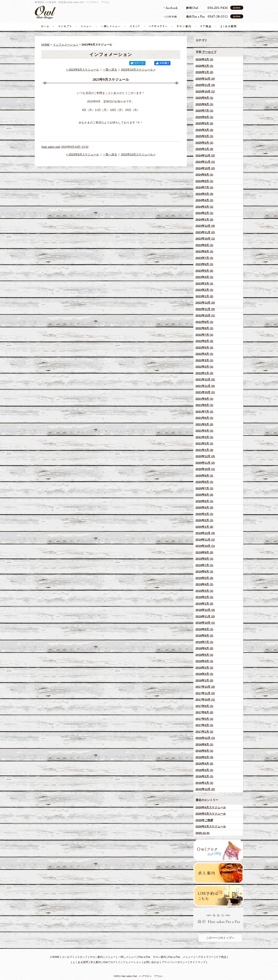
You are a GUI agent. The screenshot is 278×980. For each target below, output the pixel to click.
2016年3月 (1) (204, 770)
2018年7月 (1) (204, 642)
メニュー (110, 957)
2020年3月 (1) (204, 514)
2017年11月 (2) (205, 693)
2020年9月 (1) (204, 476)
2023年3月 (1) (204, 284)
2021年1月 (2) (204, 450)
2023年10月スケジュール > (138, 70)
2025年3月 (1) (204, 136)
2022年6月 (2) (204, 341)
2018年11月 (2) (205, 616)
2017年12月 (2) (205, 687)
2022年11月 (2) (205, 309)
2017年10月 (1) (205, 700)
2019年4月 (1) (204, 584)
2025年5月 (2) (204, 123)
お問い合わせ (151, 962)
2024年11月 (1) (205, 162)
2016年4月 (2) (204, 764)
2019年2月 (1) (204, 597)
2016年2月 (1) (204, 776)
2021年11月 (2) (205, 386)
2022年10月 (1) (205, 315)
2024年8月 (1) (204, 181)
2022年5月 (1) (204, 348)
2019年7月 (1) (204, 565)
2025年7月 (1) (204, 111)
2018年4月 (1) (204, 661)
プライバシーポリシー (175, 962)
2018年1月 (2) (204, 680)
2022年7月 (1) (204, 335)
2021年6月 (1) (204, 418)
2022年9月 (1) (204, 322)
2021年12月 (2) (205, 379)
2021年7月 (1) (204, 412)
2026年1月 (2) (204, 72)
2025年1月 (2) (204, 149)
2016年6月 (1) (204, 751)
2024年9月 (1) (204, 175)
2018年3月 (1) (204, 668)
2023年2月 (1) (204, 290)
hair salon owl (51, 147)
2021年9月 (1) (204, 399)
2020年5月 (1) (204, 501)
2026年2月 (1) (204, 66)
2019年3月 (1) (204, 591)
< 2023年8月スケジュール (83, 70)
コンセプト (68, 957)
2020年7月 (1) (204, 488)
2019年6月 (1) (204, 571)
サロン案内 (96, 957)
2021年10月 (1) (205, 392)
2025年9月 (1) (204, 98)
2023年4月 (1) (204, 277)
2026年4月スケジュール (211, 807)
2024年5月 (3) (204, 194)
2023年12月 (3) (205, 226)
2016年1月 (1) (204, 783)
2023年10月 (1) (205, 239)
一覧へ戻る (110, 70)
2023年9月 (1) (204, 245)
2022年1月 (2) (204, 373)
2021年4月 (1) (204, 431)
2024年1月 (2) (204, 220)
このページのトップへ (220, 938)
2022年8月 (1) (204, 328)
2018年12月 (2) (205, 610)
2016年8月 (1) (204, 744)
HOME (46, 45)
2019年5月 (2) (204, 578)
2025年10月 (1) (205, 91)
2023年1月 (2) (204, 296)
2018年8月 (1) (204, 636)
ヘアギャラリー (205, 957)
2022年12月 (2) (205, 303)
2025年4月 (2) (204, 130)
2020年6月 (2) (204, 495)
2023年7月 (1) (204, 258)
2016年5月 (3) (204, 757)
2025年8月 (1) (204, 104)
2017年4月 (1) (204, 725)
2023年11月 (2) (205, 232)
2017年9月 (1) (204, 706)
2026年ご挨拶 (204, 820)
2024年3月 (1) (204, 207)
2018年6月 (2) (204, 648)
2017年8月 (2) (204, 712)
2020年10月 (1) (205, 469)
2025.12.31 (203, 833)
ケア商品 (221, 957)
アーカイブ (209, 52)
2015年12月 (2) (205, 789)
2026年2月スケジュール (211, 826)
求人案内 (96, 962)
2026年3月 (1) (204, 59)
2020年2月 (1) (204, 520)
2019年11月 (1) (205, 540)
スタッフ (82, 957)
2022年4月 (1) (204, 354)
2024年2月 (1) (204, 213)
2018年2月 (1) (204, 674)
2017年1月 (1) (204, 732)
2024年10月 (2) (205, 168)
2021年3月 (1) (204, 437)
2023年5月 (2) (204, 271)
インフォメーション (66, 45)
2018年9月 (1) (204, 629)
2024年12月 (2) (205, 155)
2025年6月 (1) (204, 117)
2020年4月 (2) (204, 507)
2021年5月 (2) (204, 424)
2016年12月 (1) (205, 738)
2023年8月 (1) (204, 251)
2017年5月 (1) (204, 719)
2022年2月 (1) (204, 367)
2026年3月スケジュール (211, 814)
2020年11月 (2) (205, 463)
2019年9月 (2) (204, 552)
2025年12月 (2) (205, 79)
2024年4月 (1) (204, 200)
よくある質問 (80, 962)
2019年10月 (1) (205, 546)
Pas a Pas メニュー (181, 957)
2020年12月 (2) (205, 456)
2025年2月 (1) (204, 143)
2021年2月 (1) (204, 443)
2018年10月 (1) (205, 623)
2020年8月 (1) (204, 482)
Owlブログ (109, 962)
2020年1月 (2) (204, 527)
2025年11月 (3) (205, 85)
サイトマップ (198, 962)
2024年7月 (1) (204, 187)
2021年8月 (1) (204, 405)
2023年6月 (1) (204, 264)
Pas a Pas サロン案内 (152, 957)
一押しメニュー (127, 957)
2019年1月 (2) (204, 604)
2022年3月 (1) (204, 360)
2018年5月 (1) (204, 655)
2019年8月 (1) (204, 559)
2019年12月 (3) (205, 533)
